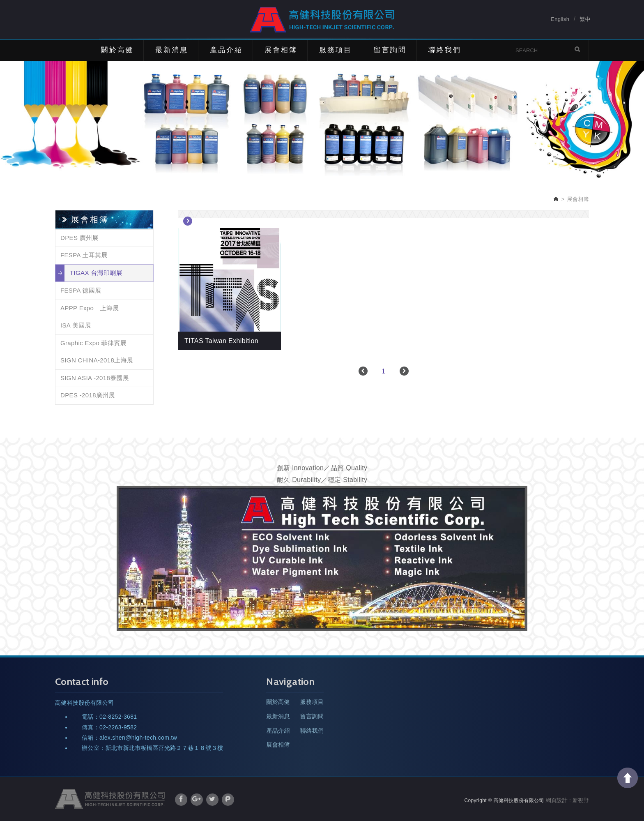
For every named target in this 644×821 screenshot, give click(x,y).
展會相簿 (281, 50)
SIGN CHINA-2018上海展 (97, 360)
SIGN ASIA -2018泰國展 (95, 378)
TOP (628, 778)
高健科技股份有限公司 (322, 20)
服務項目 (336, 50)
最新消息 (172, 50)
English (560, 19)
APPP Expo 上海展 (90, 308)
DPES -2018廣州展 (88, 395)
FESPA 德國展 (81, 290)
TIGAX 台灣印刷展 (96, 273)
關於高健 (117, 50)
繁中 (585, 19)
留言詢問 (390, 50)
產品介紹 (226, 50)
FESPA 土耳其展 (84, 255)
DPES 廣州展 (79, 238)
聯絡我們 (445, 50)
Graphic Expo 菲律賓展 (93, 343)
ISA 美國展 (76, 325)
